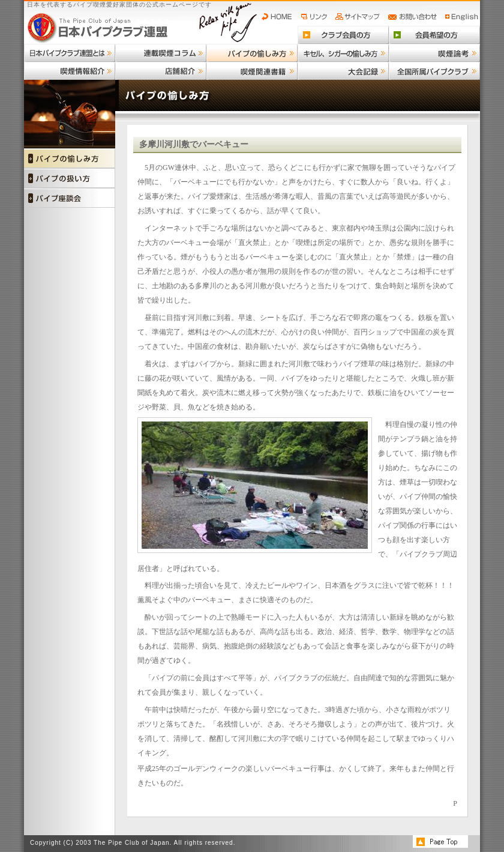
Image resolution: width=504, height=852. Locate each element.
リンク (316, 17)
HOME (280, 17)
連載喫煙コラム (161, 53)
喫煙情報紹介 (70, 71)
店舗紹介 (161, 71)
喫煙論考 (434, 53)
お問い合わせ (414, 17)
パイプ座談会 (70, 198)
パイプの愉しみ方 (252, 53)
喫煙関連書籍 (252, 71)
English (462, 17)
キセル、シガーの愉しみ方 (343, 53)
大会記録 (343, 71)
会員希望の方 (434, 35)
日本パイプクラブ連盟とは (70, 53)
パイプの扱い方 (70, 178)
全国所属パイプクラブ (434, 71)
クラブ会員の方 (343, 35)
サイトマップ (359, 17)
